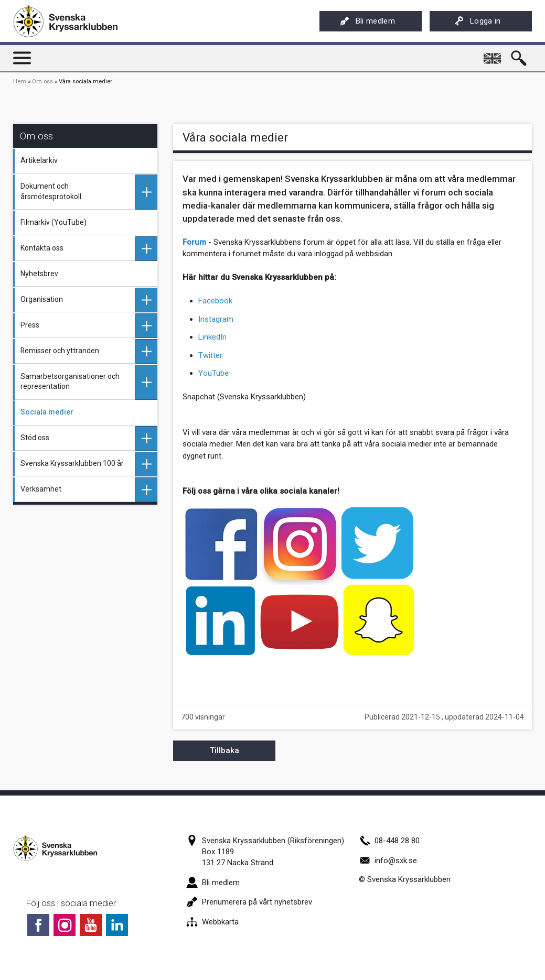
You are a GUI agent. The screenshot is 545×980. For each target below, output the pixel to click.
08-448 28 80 (389, 841)
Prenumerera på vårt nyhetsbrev (249, 902)
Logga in (478, 21)
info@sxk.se (388, 861)
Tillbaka (225, 750)
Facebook (215, 301)
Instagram (216, 319)
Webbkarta (212, 922)
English (494, 55)
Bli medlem (367, 21)
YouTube (213, 373)
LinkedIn (212, 337)
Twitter (210, 355)
